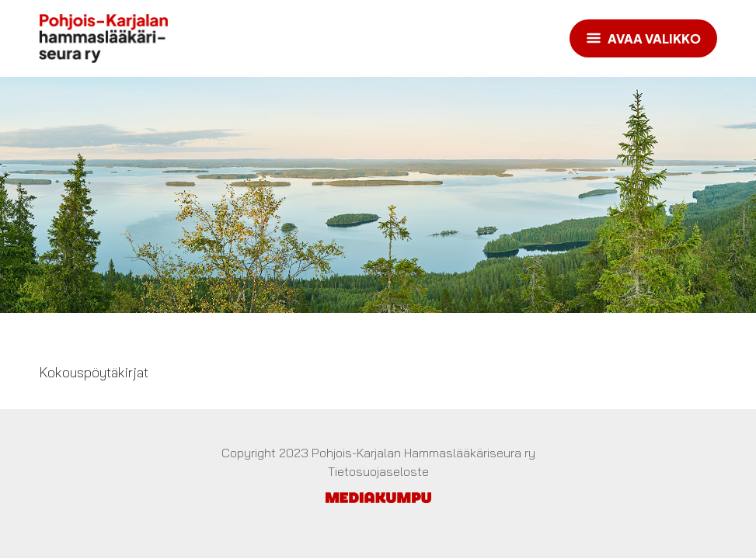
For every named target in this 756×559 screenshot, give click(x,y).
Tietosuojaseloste (378, 471)
